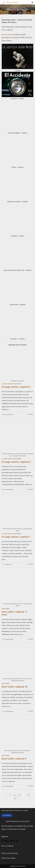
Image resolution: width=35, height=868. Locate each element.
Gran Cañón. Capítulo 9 (14, 759)
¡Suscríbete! (7, 815)
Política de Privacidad (9, 853)
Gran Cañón (6, 609)
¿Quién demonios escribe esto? (18, 821)
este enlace (8, 34)
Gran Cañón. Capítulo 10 (15, 687)
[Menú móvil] (32, 2)
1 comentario (8, 564)
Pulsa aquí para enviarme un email (15, 810)
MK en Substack (7, 846)
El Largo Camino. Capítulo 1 (16, 537)
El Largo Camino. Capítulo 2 (16, 462)
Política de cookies (8, 858)
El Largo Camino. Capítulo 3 (16, 387)
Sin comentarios (9, 415)
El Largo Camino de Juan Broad (11, 384)
